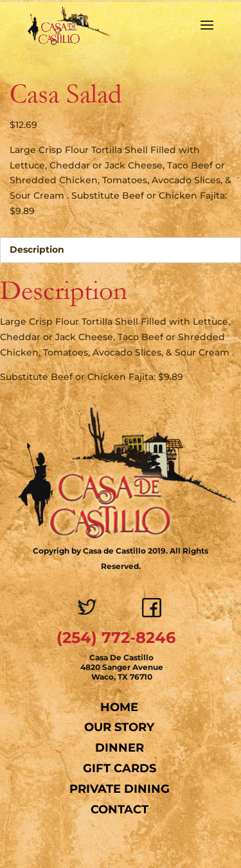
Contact (120, 809)
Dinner (120, 748)
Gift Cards (120, 768)
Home (119, 707)
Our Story (119, 727)
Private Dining (120, 789)
